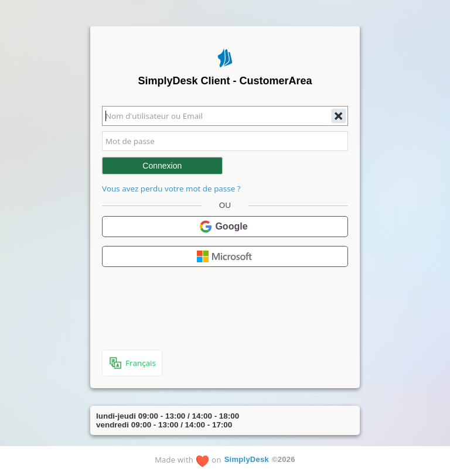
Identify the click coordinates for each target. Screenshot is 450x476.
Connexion (162, 166)
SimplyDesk (247, 459)
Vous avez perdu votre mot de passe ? (171, 189)
